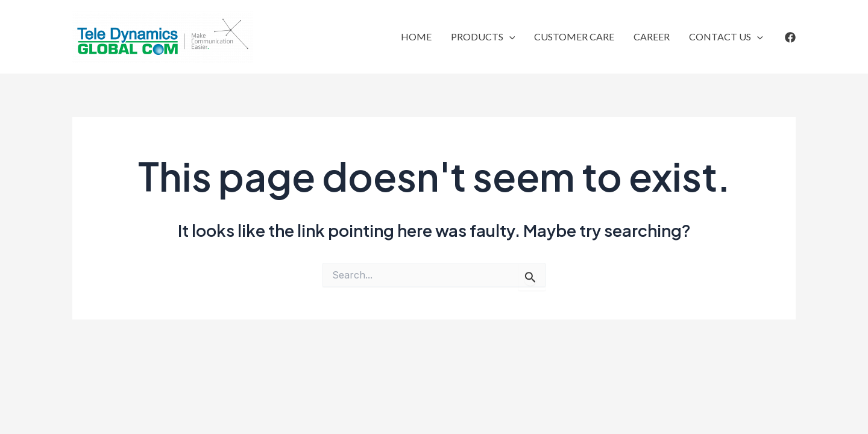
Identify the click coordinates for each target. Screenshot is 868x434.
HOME (416, 36)
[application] (509, 37)
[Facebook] (790, 37)
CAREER (652, 36)
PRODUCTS (483, 37)
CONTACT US (726, 37)
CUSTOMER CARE (574, 36)
